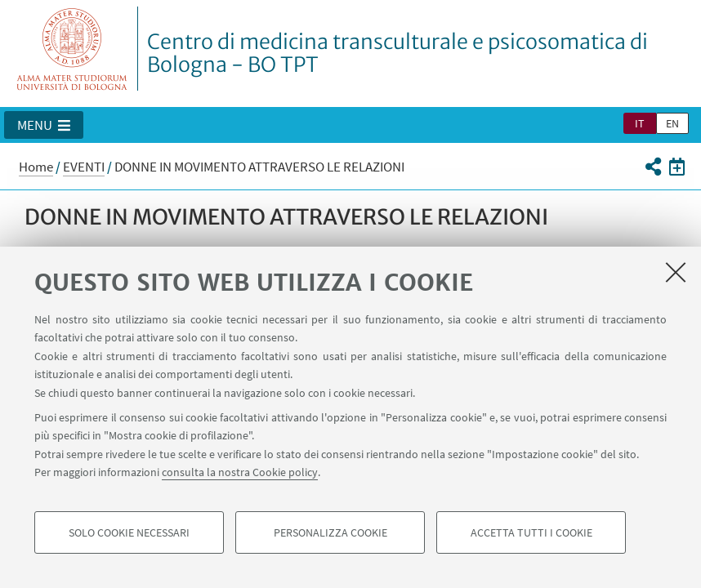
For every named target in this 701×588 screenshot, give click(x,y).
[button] (44, 125)
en (672, 123)
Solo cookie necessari (129, 532)
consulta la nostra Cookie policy (240, 472)
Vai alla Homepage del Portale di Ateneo (72, 49)
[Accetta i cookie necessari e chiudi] (676, 272)
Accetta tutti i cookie (531, 532)
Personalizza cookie (330, 532)
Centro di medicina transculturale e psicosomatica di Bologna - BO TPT (397, 53)
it (640, 123)
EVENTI (84, 167)
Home (36, 167)
